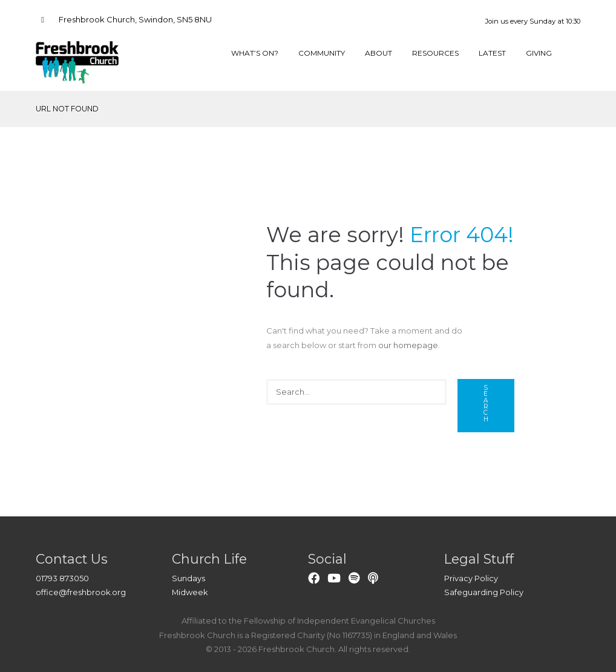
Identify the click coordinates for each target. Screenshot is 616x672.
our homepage (408, 345)
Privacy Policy (471, 578)
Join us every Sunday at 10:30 (532, 21)
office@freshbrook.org (81, 592)
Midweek (190, 592)
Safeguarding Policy (484, 592)
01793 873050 (62, 578)
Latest (492, 54)
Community (319, 54)
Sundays (188, 578)
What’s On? (251, 54)
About (376, 54)
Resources (434, 54)
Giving (539, 54)
